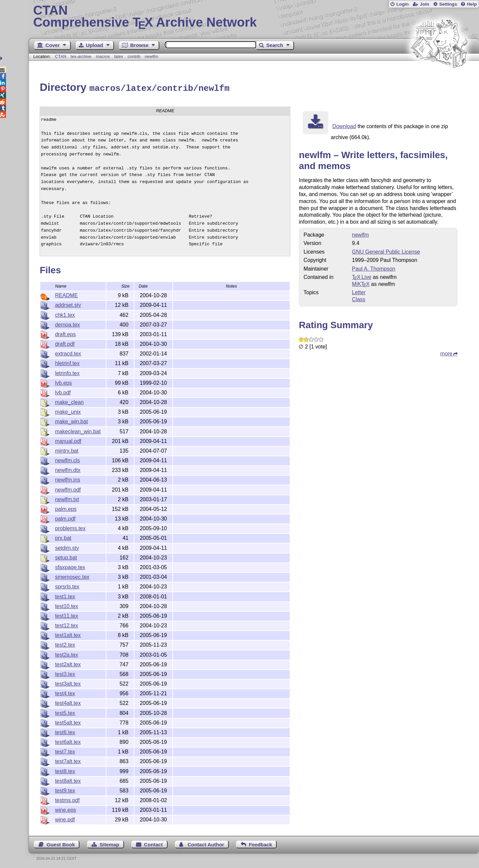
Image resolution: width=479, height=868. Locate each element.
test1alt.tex (68, 634)
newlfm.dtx (68, 469)
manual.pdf (68, 440)
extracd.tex (68, 353)
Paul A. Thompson (374, 268)
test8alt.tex (68, 780)
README (66, 294)
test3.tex (65, 673)
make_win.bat (71, 421)
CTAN (61, 56)
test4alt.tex (68, 702)
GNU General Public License (386, 251)
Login (402, 4)
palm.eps (66, 508)
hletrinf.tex (67, 362)
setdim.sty (67, 547)
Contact (154, 844)
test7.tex (65, 751)
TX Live (362, 276)
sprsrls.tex (67, 586)
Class (359, 298)
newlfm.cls (67, 459)
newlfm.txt (67, 498)
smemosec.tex (72, 576)
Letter (359, 291)
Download (344, 125)
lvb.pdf (63, 392)
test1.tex (65, 596)
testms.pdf (67, 799)
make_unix (68, 411)
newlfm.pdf (68, 489)
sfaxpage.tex (70, 566)
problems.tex (70, 527)
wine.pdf (65, 819)
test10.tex (66, 605)
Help (472, 4)
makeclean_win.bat (78, 431)
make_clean (69, 401)
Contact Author (206, 844)
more (446, 353)
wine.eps (65, 809)
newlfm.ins (68, 479)
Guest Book (61, 844)
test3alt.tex (68, 683)
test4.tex (65, 692)
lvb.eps (63, 382)
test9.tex (65, 790)
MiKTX (361, 283)
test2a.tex (66, 654)
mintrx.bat (67, 450)
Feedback (260, 844)
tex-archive (81, 56)
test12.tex (66, 625)
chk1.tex (65, 314)
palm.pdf (65, 518)
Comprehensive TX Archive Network (254, 17)
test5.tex (65, 712)
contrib (134, 56)
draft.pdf (65, 343)
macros (103, 56)
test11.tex (66, 615)
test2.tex (65, 644)
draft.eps (65, 333)
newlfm (152, 56)
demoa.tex (67, 324)
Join (424, 4)
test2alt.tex (68, 663)
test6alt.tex (68, 741)
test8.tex (65, 770)
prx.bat (63, 537)
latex (119, 56)
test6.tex (65, 731)
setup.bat (66, 557)
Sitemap (109, 844)
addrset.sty (68, 304)
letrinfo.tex (67, 372)
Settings (448, 4)
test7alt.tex (68, 760)
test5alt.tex (68, 722)
